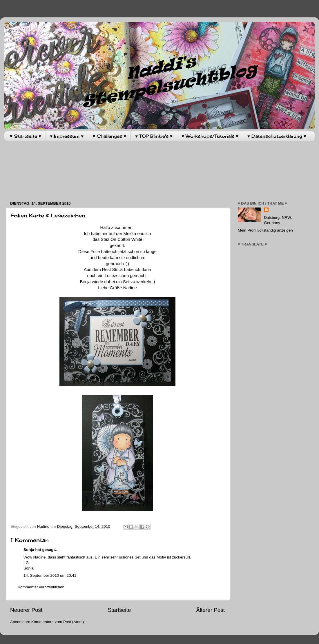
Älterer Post (210, 610)
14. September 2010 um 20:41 (50, 575)
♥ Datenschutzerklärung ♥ (277, 136)
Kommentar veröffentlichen (41, 587)
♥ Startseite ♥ (26, 136)
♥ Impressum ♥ (67, 136)
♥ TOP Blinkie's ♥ (154, 136)
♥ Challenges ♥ (109, 136)
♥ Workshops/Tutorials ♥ (210, 136)
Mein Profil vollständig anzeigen (265, 230)
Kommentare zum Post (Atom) (58, 622)
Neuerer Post (26, 610)
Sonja (29, 550)
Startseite (119, 610)
